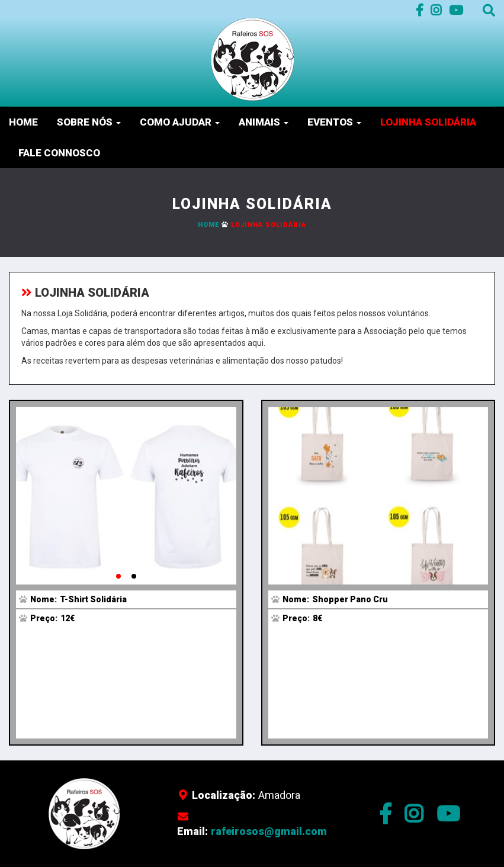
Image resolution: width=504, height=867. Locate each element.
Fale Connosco (59, 153)
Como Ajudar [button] (180, 122)
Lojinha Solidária (428, 122)
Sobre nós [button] (89, 122)
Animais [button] (264, 122)
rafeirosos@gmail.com (269, 831)
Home (23, 122)
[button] (118, 576)
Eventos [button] (334, 122)
